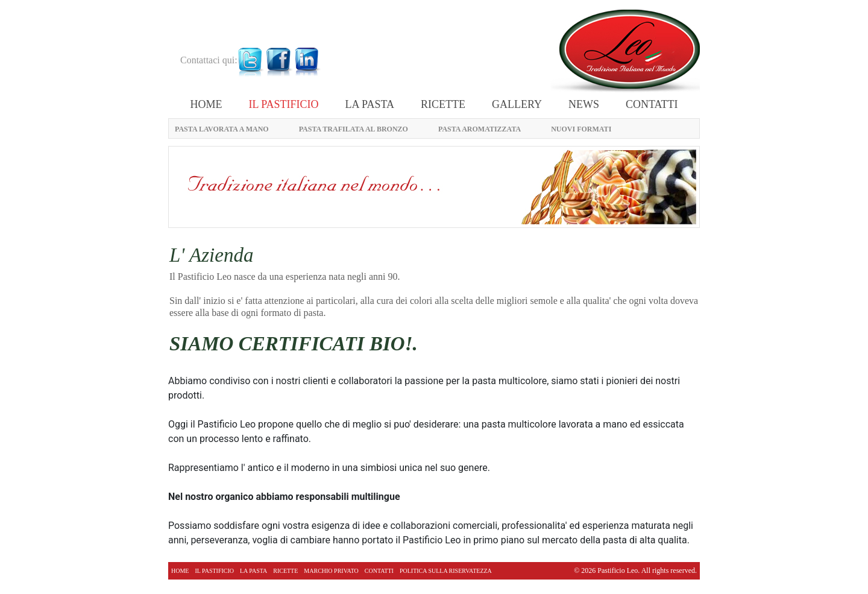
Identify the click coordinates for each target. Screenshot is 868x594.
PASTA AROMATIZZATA (480, 129)
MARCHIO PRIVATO (331, 571)
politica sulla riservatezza (446, 571)
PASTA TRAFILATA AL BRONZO (354, 129)
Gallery (517, 104)
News (584, 104)
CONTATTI (652, 104)
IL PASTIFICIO (283, 104)
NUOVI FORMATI (581, 129)
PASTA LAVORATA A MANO (222, 129)
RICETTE (443, 104)
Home (206, 104)
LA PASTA (370, 104)
